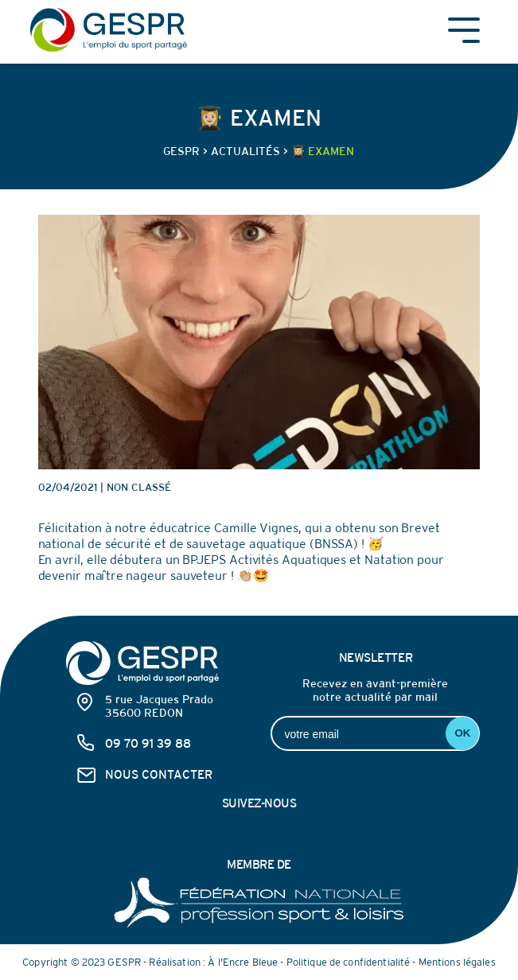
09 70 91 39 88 (148, 743)
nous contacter (159, 774)
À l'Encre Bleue (243, 962)
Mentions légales (457, 962)
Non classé (139, 487)
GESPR (181, 151)
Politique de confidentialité (349, 962)
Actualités (245, 151)
